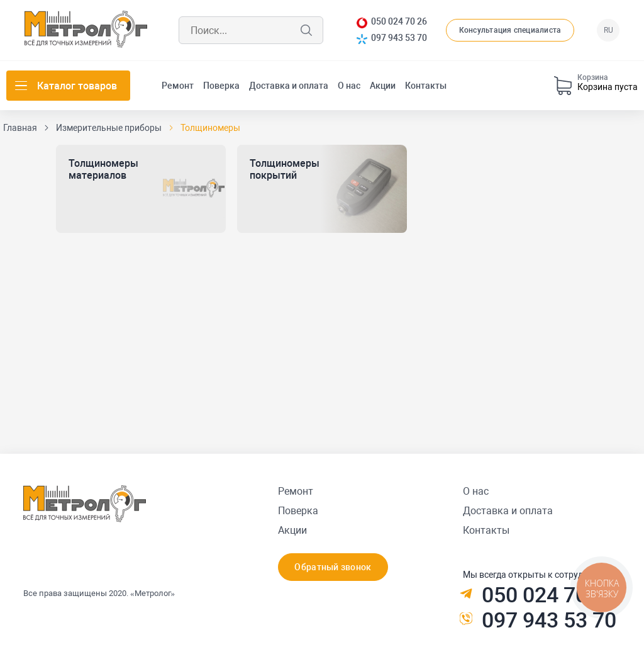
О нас (349, 86)
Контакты (426, 86)
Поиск (306, 30)
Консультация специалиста (510, 30)
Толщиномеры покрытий (285, 169)
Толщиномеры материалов (103, 169)
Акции (383, 86)
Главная (20, 128)
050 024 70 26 (399, 22)
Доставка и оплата (289, 86)
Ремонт (178, 86)
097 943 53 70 (399, 38)
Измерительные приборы (109, 128)
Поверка (221, 86)
